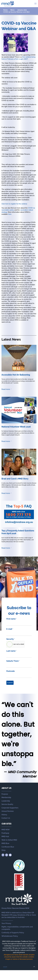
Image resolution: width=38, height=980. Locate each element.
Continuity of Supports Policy (13, 933)
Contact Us (6, 818)
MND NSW (6, 830)
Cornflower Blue (8, 847)
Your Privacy (6, 923)
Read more (6, 389)
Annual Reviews (8, 811)
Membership (6, 797)
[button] (35, 4)
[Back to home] (8, 4)
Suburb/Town (13, 661)
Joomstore (5, 968)
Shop (3, 850)
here (10, 214)
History (4, 815)
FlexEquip (5, 833)
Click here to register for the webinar (14, 204)
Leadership (6, 801)
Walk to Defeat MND (9, 840)
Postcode (11, 671)
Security (10, 639)
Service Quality (7, 804)
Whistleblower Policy (10, 936)
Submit (10, 683)
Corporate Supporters (10, 808)
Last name (11, 651)
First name (11, 619)
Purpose (5, 794)
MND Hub (5, 836)
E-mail (10, 629)
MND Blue (5, 843)
